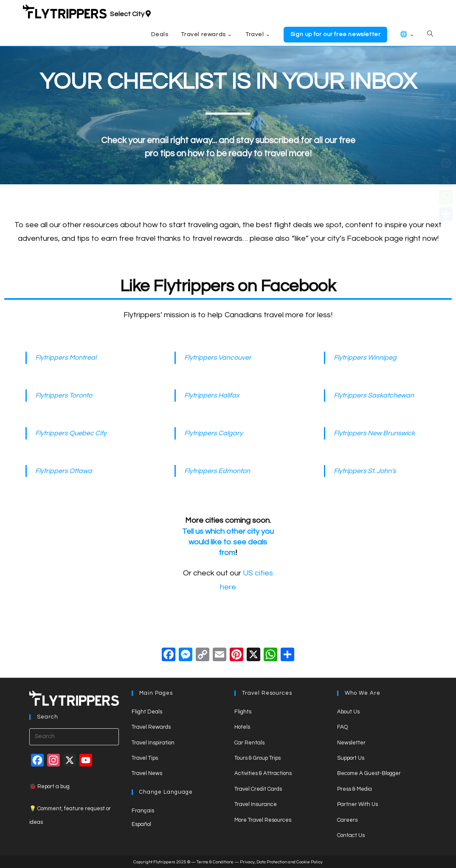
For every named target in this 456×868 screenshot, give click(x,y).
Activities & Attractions (263, 773)
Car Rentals (249, 743)
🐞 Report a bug (49, 786)
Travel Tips (145, 758)
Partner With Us (357, 804)
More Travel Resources (263, 820)
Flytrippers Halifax (212, 395)
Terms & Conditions (215, 862)
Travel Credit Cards (258, 789)
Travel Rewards (151, 727)
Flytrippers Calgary (214, 433)
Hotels (242, 727)
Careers (347, 820)
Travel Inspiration (153, 743)
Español (141, 824)
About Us (348, 712)
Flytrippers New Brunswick (374, 433)
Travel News (147, 773)
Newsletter (351, 743)
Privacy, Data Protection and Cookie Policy (281, 862)
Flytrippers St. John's (365, 471)
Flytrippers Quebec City (71, 433)
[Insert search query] (74, 737)
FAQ (342, 727)
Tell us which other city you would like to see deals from (228, 542)
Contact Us (351, 835)
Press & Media (355, 789)
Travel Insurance (256, 804)
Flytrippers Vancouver (218, 358)
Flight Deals (147, 712)
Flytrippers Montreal (66, 358)
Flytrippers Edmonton (217, 471)
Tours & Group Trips (258, 758)
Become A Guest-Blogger (369, 773)
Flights (243, 712)
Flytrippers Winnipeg (365, 358)
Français (143, 811)
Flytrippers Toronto (64, 395)
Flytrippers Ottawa (64, 471)
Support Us (351, 758)
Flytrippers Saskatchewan (374, 395)
